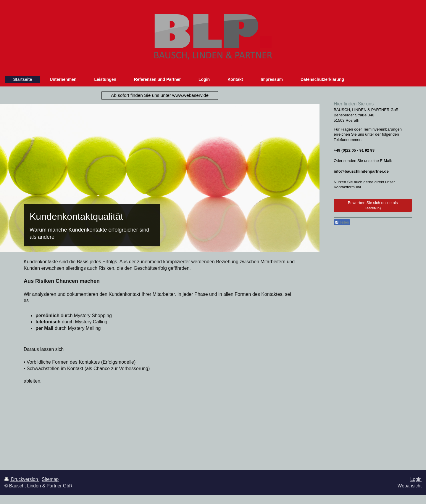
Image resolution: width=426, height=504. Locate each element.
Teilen (342, 222)
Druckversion (22, 479)
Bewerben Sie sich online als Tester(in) (373, 205)
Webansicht (410, 486)
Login (416, 479)
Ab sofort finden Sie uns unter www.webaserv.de (160, 95)
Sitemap (50, 479)
